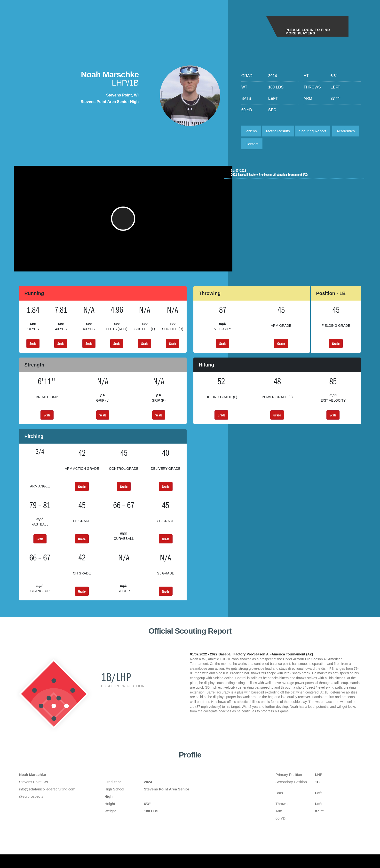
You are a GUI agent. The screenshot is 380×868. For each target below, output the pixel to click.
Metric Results (279, 131)
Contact (282, 145)
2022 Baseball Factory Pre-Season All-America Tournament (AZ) (295, 174)
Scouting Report (315, 131)
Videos (252, 131)
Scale (33, 350)
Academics (255, 145)
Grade (281, 350)
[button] (124, 223)
